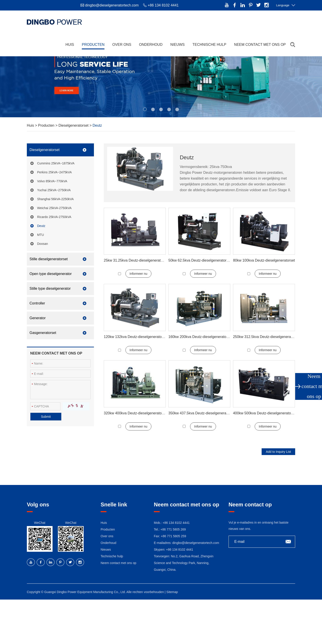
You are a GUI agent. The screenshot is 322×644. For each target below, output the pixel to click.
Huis (70, 45)
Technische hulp (209, 45)
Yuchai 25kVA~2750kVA (54, 190)
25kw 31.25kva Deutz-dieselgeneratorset (136, 260)
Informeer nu (138, 274)
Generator (38, 318)
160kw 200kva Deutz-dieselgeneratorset (200, 337)
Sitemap (172, 592)
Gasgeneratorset (43, 333)
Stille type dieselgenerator (50, 288)
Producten (93, 45)
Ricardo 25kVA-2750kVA (54, 217)
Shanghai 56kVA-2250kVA (55, 199)
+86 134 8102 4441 (179, 550)
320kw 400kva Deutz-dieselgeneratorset (136, 413)
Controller (37, 303)
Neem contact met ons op (260, 45)
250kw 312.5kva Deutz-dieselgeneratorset (266, 337)
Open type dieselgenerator (51, 274)
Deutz (97, 125)
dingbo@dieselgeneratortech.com (112, 5)
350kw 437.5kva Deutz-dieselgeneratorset (202, 413)
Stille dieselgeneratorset (49, 259)
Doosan (42, 244)
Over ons (122, 45)
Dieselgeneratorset (74, 125)
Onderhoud (151, 45)
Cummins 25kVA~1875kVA (56, 163)
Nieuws (178, 45)
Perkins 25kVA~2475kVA (54, 172)
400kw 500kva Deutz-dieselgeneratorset (265, 413)
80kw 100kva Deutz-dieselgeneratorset (264, 260)
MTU (40, 235)
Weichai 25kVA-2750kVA (54, 208)
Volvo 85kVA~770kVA (52, 181)
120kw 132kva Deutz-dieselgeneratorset (136, 337)
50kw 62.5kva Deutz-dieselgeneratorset (200, 260)
